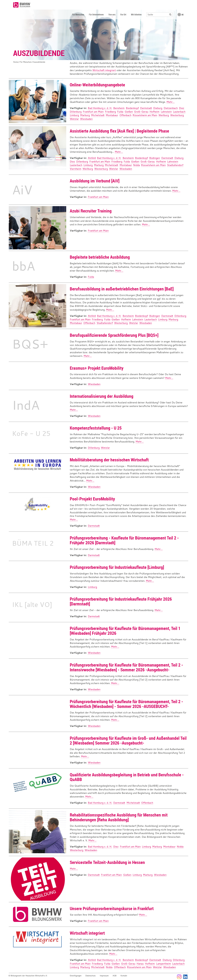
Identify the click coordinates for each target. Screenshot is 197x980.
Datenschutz (90, 976)
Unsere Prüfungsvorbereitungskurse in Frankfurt (112, 908)
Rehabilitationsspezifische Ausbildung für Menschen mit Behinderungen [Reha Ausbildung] (119, 817)
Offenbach (125, 115)
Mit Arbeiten (136, 15)
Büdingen (155, 158)
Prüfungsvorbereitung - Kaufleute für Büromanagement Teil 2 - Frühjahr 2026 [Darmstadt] (124, 540)
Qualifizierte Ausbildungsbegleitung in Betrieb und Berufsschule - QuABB (127, 777)
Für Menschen (26, 62)
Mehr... (171, 102)
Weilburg (164, 115)
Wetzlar (74, 119)
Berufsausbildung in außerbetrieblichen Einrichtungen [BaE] (122, 289)
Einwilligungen (76, 976)
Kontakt (124, 976)
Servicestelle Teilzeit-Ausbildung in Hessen (107, 862)
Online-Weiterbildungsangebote (97, 85)
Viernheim (76, 169)
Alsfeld (92, 158)
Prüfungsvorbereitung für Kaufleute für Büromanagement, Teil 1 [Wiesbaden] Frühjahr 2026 (125, 631)
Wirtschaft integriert (104, 70)
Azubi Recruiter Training (91, 211)
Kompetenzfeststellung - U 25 (96, 428)
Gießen (129, 112)
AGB (115, 976)
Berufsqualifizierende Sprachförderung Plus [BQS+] (114, 335)
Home (16, 62)
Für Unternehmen (96, 15)
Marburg (85, 115)
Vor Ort (123, 15)
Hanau (140, 964)
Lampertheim (163, 964)
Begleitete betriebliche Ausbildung (100, 257)
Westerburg (177, 115)
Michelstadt (98, 115)
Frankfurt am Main (93, 112)
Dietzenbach (171, 108)
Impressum (104, 976)
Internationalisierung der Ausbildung (102, 396)
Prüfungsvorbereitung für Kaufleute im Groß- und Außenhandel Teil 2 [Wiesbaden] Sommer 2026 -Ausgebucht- (128, 740)
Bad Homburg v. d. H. (100, 108)
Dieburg (158, 108)
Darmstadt (146, 108)
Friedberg (110, 112)
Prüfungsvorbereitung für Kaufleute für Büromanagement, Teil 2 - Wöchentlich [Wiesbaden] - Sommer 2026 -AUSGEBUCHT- (126, 704)
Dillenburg (76, 112)
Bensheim (119, 108)
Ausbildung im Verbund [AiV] (95, 181)
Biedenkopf (132, 108)
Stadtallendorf (175, 165)
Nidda (136, 165)
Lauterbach (179, 112)
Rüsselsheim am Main (145, 115)
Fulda (120, 112)
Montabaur (112, 115)
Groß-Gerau (141, 112)
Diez (182, 108)
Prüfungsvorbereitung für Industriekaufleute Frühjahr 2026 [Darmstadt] (121, 601)
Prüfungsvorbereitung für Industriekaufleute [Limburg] (117, 567)
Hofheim (154, 112)
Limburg (74, 115)
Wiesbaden (86, 119)
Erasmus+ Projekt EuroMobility (97, 368)
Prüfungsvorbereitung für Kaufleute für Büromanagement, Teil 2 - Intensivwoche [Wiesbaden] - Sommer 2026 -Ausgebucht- (126, 667)
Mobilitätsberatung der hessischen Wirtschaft (109, 460)
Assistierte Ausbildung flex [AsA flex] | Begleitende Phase (119, 131)
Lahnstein (166, 112)
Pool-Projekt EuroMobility (92, 499)
